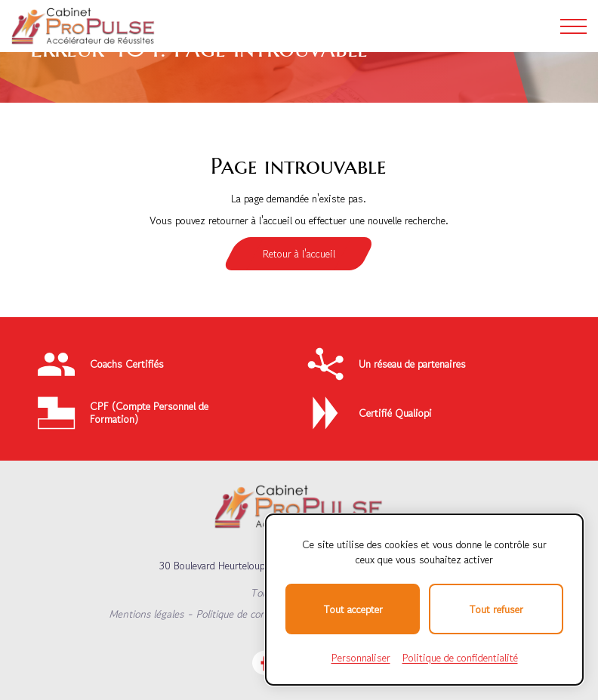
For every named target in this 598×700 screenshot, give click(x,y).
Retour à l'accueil (299, 254)
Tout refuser (496, 609)
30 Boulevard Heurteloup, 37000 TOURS (248, 566)
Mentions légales (146, 614)
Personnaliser (361, 658)
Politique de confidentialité (254, 614)
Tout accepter (353, 609)
